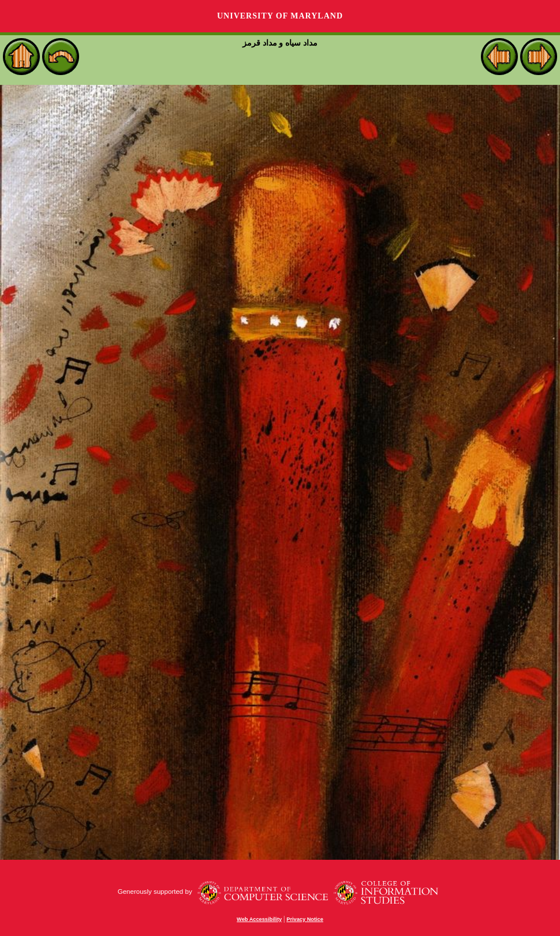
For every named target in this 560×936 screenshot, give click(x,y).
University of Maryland (280, 16)
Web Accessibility (259, 919)
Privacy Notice (305, 919)
